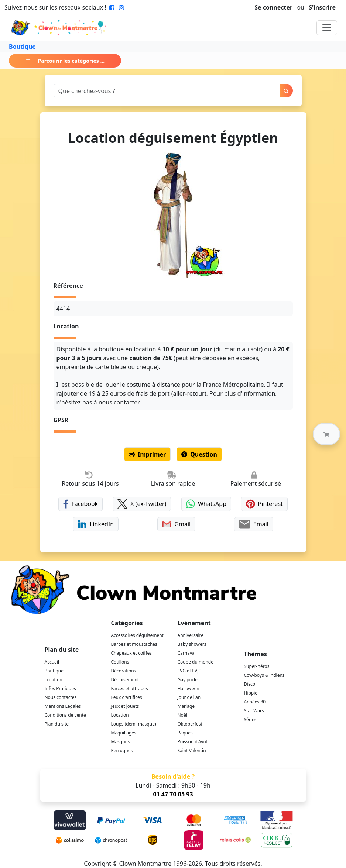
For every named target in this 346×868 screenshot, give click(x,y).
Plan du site (57, 724)
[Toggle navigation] (327, 28)
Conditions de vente (65, 715)
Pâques (185, 733)
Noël (182, 715)
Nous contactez (61, 697)
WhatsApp (206, 504)
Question (199, 454)
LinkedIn (96, 524)
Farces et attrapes (130, 688)
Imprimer (147, 454)
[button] (326, 434)
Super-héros (257, 666)
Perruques (122, 750)
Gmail (176, 524)
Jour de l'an (189, 697)
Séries (250, 719)
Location (54, 680)
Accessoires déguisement (137, 635)
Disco (250, 684)
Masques (121, 742)
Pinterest (264, 504)
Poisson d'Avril (193, 742)
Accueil (52, 662)
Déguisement (125, 680)
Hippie (251, 693)
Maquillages (124, 733)
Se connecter (273, 7)
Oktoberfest (190, 724)
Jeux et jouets (125, 706)
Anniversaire (191, 635)
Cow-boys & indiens (264, 675)
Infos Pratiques (60, 688)
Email (253, 524)
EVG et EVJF (189, 671)
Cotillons (120, 662)
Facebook (80, 504)
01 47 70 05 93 (173, 794)
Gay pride (188, 680)
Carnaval (187, 653)
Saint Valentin (192, 750)
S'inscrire (322, 7)
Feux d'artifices (127, 697)
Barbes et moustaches (134, 644)
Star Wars (254, 711)
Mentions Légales (63, 706)
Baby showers (192, 644)
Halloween (189, 688)
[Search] (167, 91)
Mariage (186, 706)
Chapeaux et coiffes (132, 653)
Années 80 (255, 702)
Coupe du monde (196, 662)
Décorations (124, 671)
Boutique (22, 46)
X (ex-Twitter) (142, 504)
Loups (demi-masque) (134, 724)
